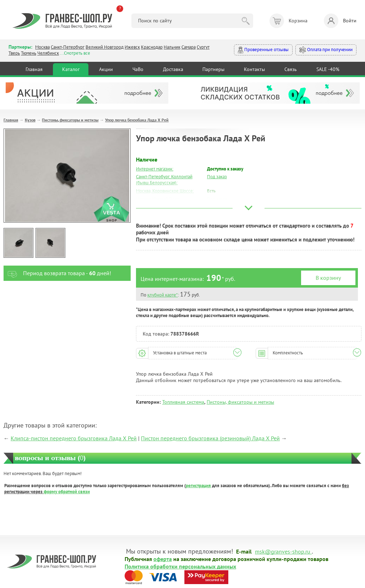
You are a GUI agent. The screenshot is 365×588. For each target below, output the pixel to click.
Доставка (173, 69)
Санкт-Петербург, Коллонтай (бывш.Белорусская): (164, 180)
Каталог (71, 69)
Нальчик (172, 47)
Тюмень (29, 53)
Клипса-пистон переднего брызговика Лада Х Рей (74, 438)
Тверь (14, 53)
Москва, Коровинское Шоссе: (165, 191)
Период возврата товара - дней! (57, 273)
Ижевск (132, 47)
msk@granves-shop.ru (283, 551)
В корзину (328, 278)
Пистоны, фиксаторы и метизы (70, 120)
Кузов (30, 120)
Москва (42, 47)
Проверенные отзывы (263, 50)
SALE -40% (328, 69)
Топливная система (183, 402)
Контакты (254, 69)
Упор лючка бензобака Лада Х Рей (137, 120)
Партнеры (213, 69)
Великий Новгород (105, 47)
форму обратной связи (67, 492)
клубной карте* (163, 295)
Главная (34, 69)
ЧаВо (138, 69)
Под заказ (217, 177)
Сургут (203, 47)
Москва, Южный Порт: (158, 199)
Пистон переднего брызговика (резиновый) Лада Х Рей (210, 438)
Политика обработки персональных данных (180, 566)
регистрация (198, 486)
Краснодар (152, 47)
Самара (189, 47)
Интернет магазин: (155, 169)
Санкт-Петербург (68, 47)
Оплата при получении (326, 50)
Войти (340, 21)
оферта (163, 559)
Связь (291, 69)
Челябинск (48, 53)
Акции (106, 69)
